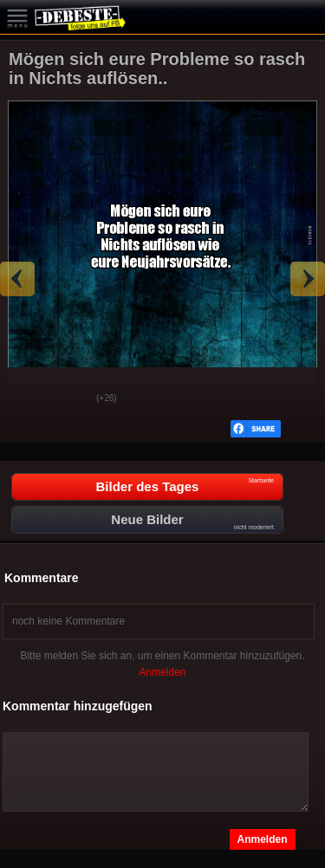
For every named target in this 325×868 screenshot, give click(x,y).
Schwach (70, 399)
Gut (27, 399)
